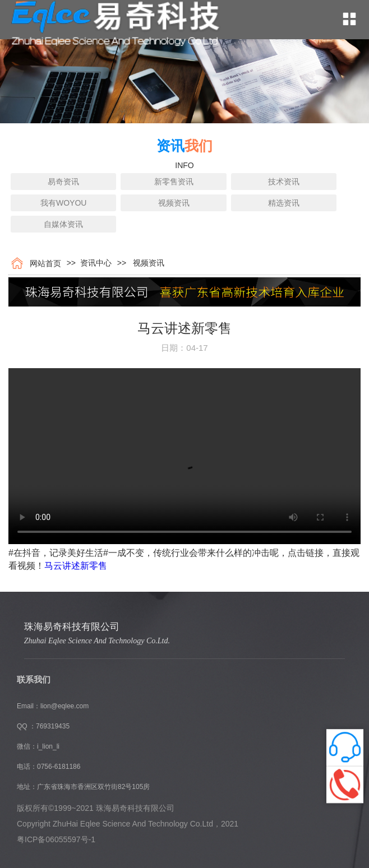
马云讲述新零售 (76, 566)
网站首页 (43, 263)
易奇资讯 (63, 182)
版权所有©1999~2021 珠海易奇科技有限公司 (96, 808)
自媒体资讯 (63, 224)
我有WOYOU (63, 203)
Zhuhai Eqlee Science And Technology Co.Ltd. (97, 641)
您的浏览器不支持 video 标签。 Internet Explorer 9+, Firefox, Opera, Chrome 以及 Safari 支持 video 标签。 (184, 456)
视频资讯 (174, 203)
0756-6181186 (59, 767)
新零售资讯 (174, 182)
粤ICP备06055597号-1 (56, 839)
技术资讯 (284, 182)
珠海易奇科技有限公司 (72, 627)
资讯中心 (94, 263)
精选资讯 (284, 203)
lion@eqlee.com (64, 706)
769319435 (53, 726)
